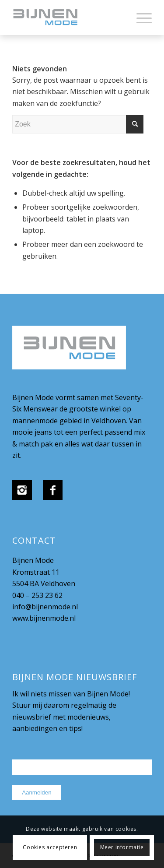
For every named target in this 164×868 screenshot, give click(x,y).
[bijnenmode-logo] (68, 18)
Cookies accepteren (50, 847)
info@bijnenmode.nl (45, 607)
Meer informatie (122, 847)
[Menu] (140, 18)
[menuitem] (140, 18)
